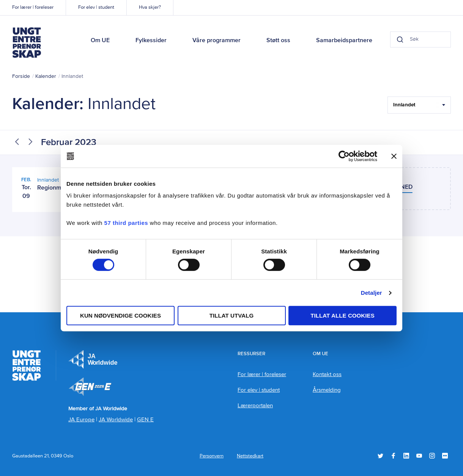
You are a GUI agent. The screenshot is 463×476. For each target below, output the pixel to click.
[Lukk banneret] (394, 156)
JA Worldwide (116, 420)
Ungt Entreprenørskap (27, 43)
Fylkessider (151, 41)
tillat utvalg (232, 315)
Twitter (380, 456)
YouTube (419, 456)
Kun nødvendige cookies (120, 315)
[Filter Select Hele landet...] (419, 105)
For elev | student (96, 7)
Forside (21, 76)
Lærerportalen (255, 406)
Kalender (46, 76)
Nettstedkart (250, 456)
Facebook (393, 456)
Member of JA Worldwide (90, 387)
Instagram (432, 456)
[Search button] (385, 40)
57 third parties (126, 223)
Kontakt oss (327, 374)
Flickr (445, 456)
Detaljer (372, 293)
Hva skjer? (150, 7)
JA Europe (93, 359)
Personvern (212, 456)
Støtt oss (278, 41)
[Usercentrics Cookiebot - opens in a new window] (344, 156)
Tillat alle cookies (343, 315)
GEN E (145, 420)
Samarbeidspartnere (344, 41)
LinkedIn (406, 456)
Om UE (100, 41)
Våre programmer (217, 41)
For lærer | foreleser (33, 7)
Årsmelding (327, 390)
